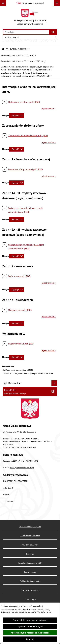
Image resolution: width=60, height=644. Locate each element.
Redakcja (30, 554)
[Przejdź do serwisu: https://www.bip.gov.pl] (30, 3)
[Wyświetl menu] (57, 3)
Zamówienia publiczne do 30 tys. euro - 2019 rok (22, 61)
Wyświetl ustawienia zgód (30, 626)
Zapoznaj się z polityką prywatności (30, 620)
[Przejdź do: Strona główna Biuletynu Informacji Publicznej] (3, 49)
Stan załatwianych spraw (30, 526)
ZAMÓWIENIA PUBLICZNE (17, 49)
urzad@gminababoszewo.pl (22, 468)
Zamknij (30, 639)
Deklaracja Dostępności (30, 581)
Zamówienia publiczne (30, 536)
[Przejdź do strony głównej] (30, 18)
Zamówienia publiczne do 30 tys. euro (18, 55)
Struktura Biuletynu (30, 545)
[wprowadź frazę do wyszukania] (26, 32)
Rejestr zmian (30, 572)
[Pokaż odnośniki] (3, 3)
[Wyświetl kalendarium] (54, 383)
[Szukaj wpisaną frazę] (53, 32)
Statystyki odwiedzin (30, 590)
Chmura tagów (30, 599)
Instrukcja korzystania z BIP (30, 563)
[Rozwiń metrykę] (17, 116)
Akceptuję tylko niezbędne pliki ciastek (30, 633)
